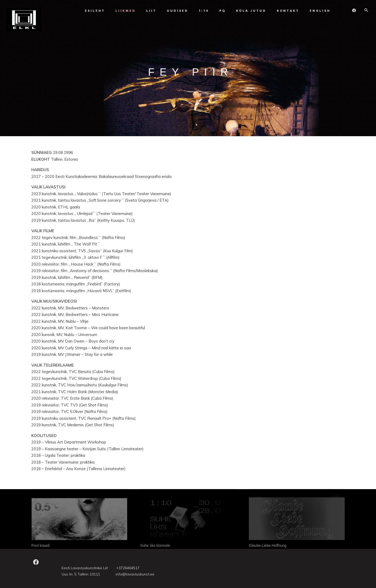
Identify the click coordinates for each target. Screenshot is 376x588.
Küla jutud (250, 11)
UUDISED (176, 11)
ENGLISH (319, 11)
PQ (221, 11)
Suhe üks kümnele (155, 545)
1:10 (202, 11)
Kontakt (287, 11)
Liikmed (124, 11)
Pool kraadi (40, 545)
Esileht (94, 11)
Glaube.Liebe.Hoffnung (268, 545)
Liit (150, 11)
